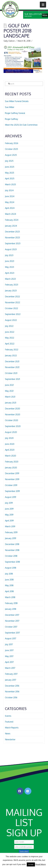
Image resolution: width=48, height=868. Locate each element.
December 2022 (12, 297)
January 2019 (11, 538)
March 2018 (10, 597)
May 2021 (9, 391)
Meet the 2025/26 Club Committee (21, 125)
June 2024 (10, 196)
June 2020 (10, 444)
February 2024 (12, 220)
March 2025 (10, 184)
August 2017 (11, 638)
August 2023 (11, 249)
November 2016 (12, 692)
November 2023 (12, 238)
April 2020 (10, 450)
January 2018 (11, 609)
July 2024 (9, 190)
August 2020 (11, 432)
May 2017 (9, 656)
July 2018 (9, 574)
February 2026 (12, 143)
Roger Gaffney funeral (15, 113)
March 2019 (10, 526)
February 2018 (11, 603)
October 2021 (11, 373)
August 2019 (11, 497)
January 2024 (11, 226)
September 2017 (12, 633)
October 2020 (12, 420)
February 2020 (12, 462)
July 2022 (9, 326)
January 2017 (11, 680)
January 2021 (11, 403)
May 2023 (9, 267)
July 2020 (9, 438)
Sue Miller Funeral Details (17, 101)
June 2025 (10, 167)
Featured (9, 722)
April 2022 (10, 344)
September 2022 (13, 314)
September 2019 (12, 491)
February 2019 (11, 532)
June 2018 (9, 580)
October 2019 (11, 485)
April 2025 (10, 179)
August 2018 (11, 568)
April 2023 (10, 273)
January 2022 (11, 355)
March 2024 (10, 214)
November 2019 (12, 479)
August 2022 (11, 320)
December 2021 (12, 361)
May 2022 (10, 338)
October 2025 (11, 149)
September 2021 (12, 379)
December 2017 (12, 615)
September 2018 (12, 562)
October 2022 (11, 308)
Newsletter (10, 739)
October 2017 (11, 627)
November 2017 (12, 621)
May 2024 (10, 202)
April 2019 (9, 521)
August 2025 (11, 155)
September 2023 (13, 243)
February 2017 (11, 674)
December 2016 (12, 686)
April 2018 (9, 591)
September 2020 (13, 426)
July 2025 (9, 161)
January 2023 (11, 291)
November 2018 (12, 550)
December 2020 (12, 409)
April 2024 (10, 208)
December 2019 (12, 473)
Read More (41, 864)
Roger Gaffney (12, 119)
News (8, 734)
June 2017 (9, 650)
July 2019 (9, 503)
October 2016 (11, 697)
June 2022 (10, 332)
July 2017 (9, 644)
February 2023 (12, 285)
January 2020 (11, 468)
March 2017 (10, 668)
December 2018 (12, 544)
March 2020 (10, 456)
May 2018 (9, 585)
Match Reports (12, 728)
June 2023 (10, 261)
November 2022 (12, 302)
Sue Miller (10, 107)
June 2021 (9, 385)
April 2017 (9, 662)
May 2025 (10, 173)
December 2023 (12, 232)
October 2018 (11, 556)
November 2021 (12, 367)
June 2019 (9, 509)
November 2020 (13, 414)
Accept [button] (31, 864)
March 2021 (10, 397)
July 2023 (9, 255)
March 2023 (10, 279)
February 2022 (12, 350)
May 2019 (9, 515)
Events (8, 716)
